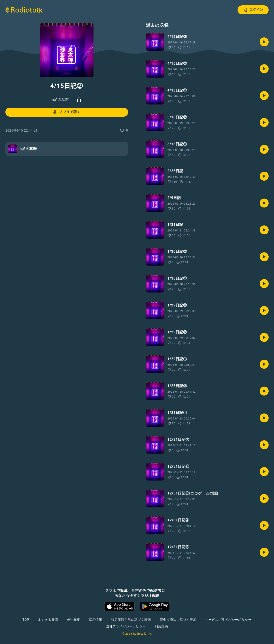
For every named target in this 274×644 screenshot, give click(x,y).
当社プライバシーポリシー (126, 626)
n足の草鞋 (61, 99)
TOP (26, 620)
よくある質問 (48, 620)
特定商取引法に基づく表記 (131, 620)
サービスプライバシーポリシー (228, 620)
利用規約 (161, 626)
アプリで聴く (66, 112)
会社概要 (73, 620)
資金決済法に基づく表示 (178, 620)
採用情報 (96, 620)
